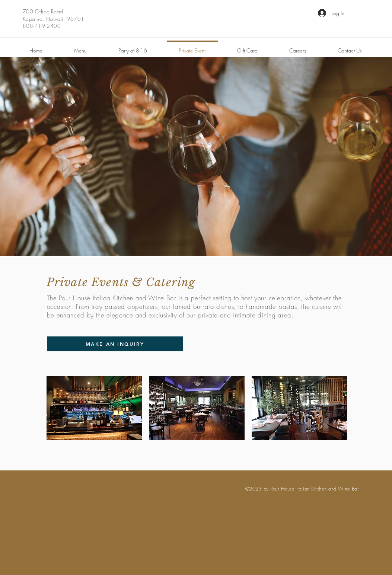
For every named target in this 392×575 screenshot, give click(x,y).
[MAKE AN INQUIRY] (115, 344)
